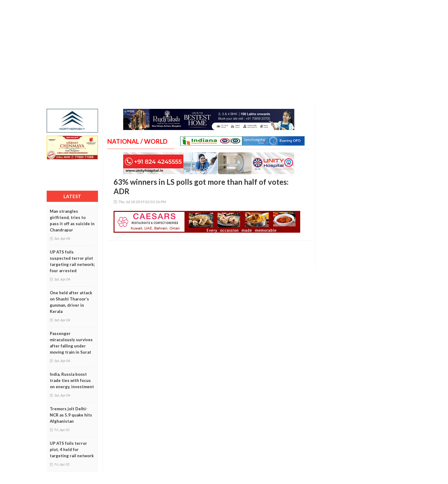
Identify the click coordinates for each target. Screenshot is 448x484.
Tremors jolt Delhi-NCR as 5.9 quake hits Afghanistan (71, 415)
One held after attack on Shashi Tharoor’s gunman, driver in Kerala (71, 302)
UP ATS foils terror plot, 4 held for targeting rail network (72, 449)
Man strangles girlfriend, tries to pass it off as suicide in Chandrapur (72, 221)
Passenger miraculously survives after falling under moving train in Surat (71, 343)
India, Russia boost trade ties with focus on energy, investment (72, 380)
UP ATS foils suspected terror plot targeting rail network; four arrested (72, 261)
